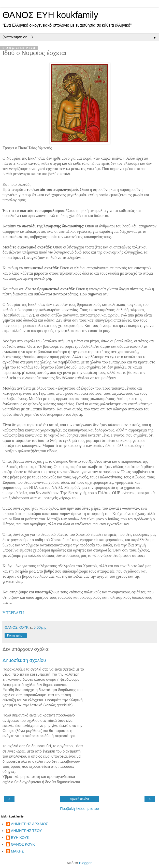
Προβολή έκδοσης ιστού (79, 809)
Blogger (85, 863)
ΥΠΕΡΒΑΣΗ (13, 613)
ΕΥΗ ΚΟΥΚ (20, 838)
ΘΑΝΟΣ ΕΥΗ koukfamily (50, 15)
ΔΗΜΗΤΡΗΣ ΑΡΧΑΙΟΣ (30, 824)
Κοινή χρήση (16, 636)
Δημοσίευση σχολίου (24, 660)
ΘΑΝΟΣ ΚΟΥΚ (23, 844)
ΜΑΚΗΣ (17, 851)
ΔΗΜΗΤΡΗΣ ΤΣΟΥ (26, 831)
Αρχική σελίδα (79, 799)
